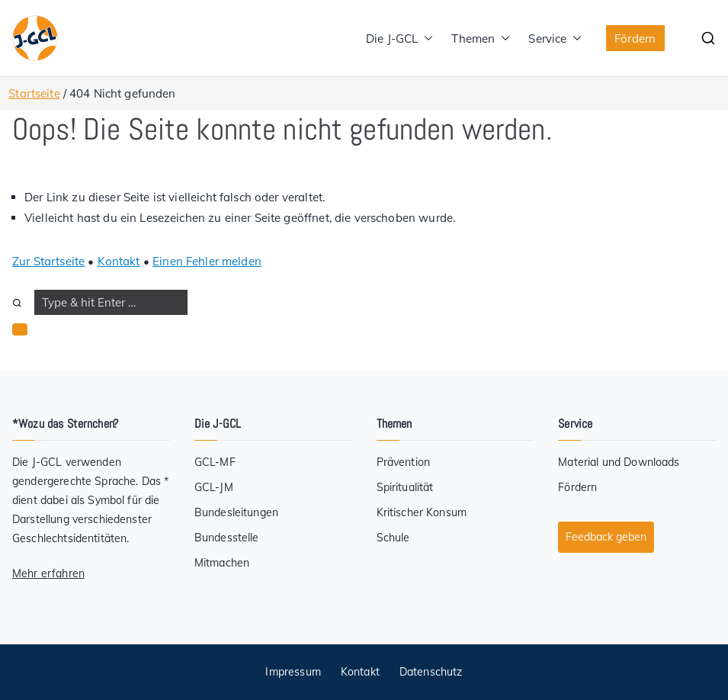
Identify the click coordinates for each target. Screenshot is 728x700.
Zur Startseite (48, 261)
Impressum (293, 672)
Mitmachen (222, 563)
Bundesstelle (227, 538)
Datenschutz (431, 672)
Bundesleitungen (236, 512)
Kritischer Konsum (422, 512)
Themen (481, 39)
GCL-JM (214, 487)
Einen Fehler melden (207, 261)
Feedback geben (606, 537)
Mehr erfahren (48, 573)
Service (555, 39)
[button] (425, 39)
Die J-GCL (399, 39)
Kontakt (119, 261)
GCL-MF (215, 462)
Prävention (404, 462)
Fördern (635, 39)
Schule (393, 538)
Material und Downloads (619, 462)
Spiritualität (405, 487)
